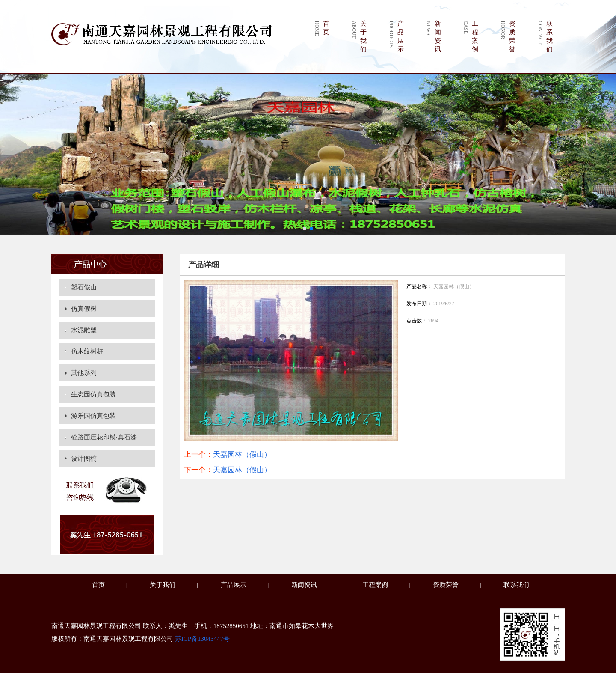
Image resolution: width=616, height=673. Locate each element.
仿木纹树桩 (87, 351)
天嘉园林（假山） (242, 454)
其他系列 (84, 373)
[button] (305, 229)
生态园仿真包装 (93, 394)
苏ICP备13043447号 (202, 639)
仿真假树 (84, 309)
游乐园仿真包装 (93, 416)
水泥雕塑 (84, 330)
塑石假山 (84, 287)
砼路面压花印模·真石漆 (104, 437)
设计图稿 (84, 459)
